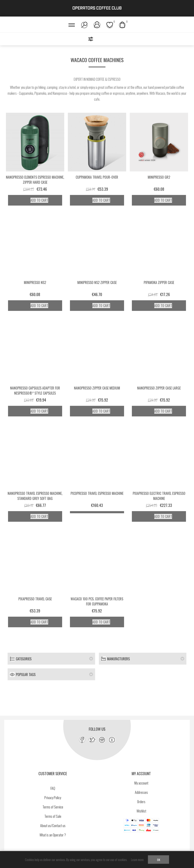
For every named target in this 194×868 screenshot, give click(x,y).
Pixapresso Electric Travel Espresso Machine (159, 496)
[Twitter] (92, 740)
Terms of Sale (53, 816)
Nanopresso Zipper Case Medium (97, 388)
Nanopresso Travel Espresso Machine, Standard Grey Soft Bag (35, 496)
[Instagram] (102, 740)
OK (159, 860)
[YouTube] (112, 740)
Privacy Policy (53, 798)
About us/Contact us (53, 826)
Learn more (137, 860)
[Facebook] (82, 740)
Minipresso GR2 (159, 177)
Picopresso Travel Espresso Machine (97, 493)
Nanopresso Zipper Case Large (159, 388)
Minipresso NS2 (35, 282)
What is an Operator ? (53, 835)
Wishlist (141, 811)
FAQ (53, 788)
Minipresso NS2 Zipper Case (97, 282)
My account (141, 783)
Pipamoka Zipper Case (159, 282)
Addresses (141, 792)
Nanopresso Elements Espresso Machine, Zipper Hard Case (35, 180)
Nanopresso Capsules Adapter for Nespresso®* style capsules (35, 391)
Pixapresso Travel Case (35, 599)
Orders (141, 802)
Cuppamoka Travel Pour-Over (97, 177)
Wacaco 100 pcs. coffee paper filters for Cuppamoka (97, 601)
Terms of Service (53, 807)
